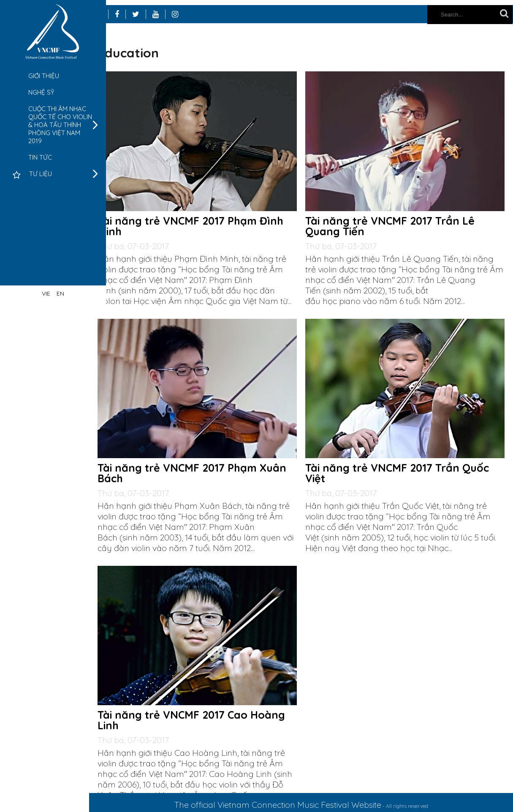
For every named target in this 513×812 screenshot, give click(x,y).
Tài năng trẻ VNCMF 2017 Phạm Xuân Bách (404, 456)
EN (60, 293)
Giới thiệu (44, 76)
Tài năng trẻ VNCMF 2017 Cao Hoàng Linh (403, 709)
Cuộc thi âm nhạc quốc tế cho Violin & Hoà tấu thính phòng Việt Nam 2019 (60, 125)
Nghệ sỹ (41, 92)
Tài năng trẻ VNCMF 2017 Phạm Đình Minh (207, 215)
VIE (46, 293)
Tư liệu (41, 174)
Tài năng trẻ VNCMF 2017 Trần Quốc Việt (210, 709)
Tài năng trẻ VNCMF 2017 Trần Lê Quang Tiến (398, 215)
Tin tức (40, 157)
